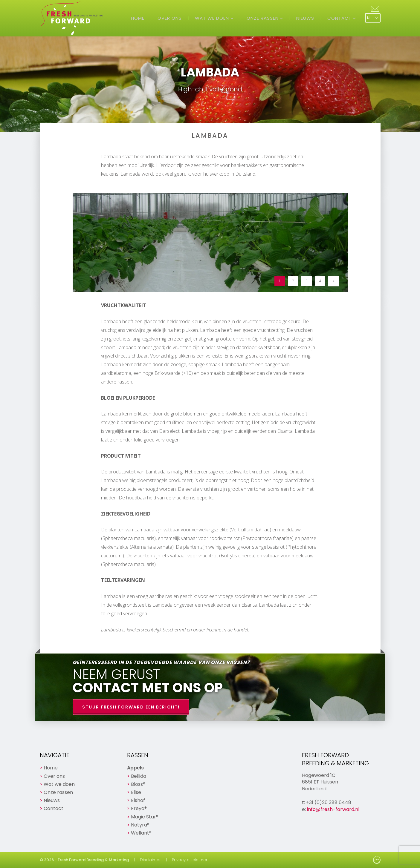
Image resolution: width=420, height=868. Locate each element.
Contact (340, 18)
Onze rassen (263, 18)
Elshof (138, 800)
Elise (136, 792)
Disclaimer (150, 860)
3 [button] (307, 281)
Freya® (139, 808)
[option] (210, 243)
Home (138, 18)
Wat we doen (213, 18)
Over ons (170, 18)
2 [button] (293, 281)
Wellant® (141, 833)
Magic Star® (145, 817)
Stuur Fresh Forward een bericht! (131, 707)
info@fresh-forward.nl (333, 809)
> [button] (333, 281)
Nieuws (305, 18)
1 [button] (280, 281)
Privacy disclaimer (190, 860)
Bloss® (138, 784)
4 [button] (320, 281)
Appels (135, 768)
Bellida (139, 776)
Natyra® (140, 825)
